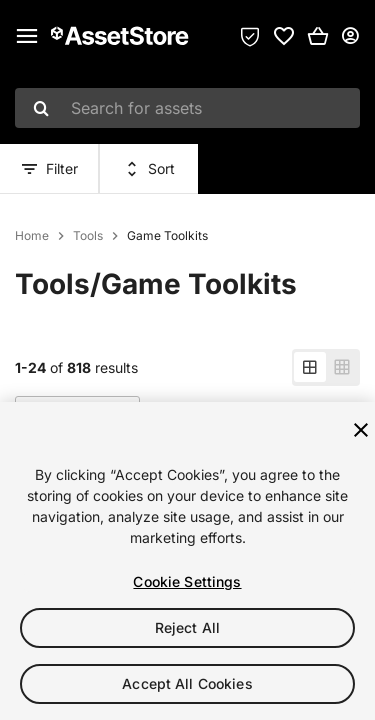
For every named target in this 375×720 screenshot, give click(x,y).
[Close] (361, 430)
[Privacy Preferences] (250, 36)
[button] (318, 36)
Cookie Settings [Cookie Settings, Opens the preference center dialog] (187, 581)
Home (32, 236)
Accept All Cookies (187, 683)
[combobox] (187, 108)
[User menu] (350, 36)
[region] (187, 561)
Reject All (187, 627)
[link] (284, 36)
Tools (88, 236)
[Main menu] (27, 36)
